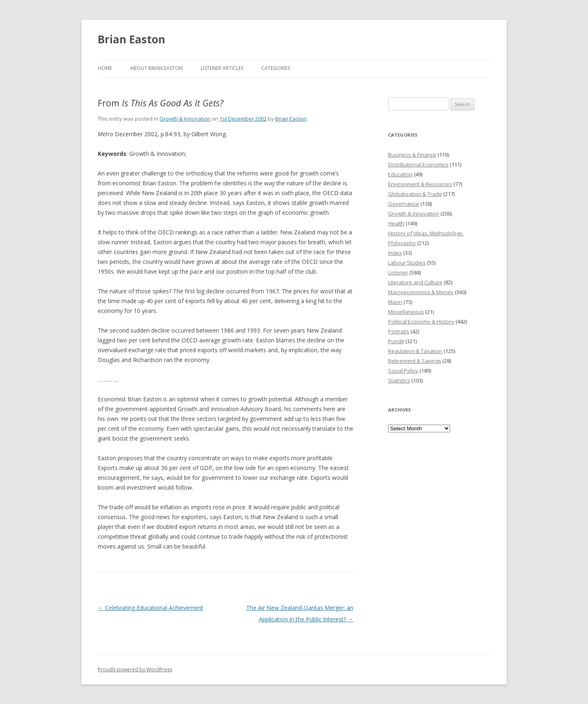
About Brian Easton (156, 68)
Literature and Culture (415, 282)
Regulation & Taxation (415, 351)
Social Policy (403, 371)
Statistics (399, 380)
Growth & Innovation (185, 119)
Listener (398, 272)
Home (105, 68)
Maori (395, 302)
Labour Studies (407, 263)
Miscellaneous (406, 312)
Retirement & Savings (415, 361)
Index (395, 253)
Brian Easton (131, 39)
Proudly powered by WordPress (135, 669)
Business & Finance (412, 155)
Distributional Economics (418, 164)
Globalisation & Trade (415, 194)
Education (400, 174)
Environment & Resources (420, 184)
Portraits (399, 331)
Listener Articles (222, 68)
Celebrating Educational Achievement (150, 608)
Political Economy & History (421, 322)
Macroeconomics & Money (421, 292)
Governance (404, 204)
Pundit (396, 341)
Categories (276, 68)
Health (396, 223)
